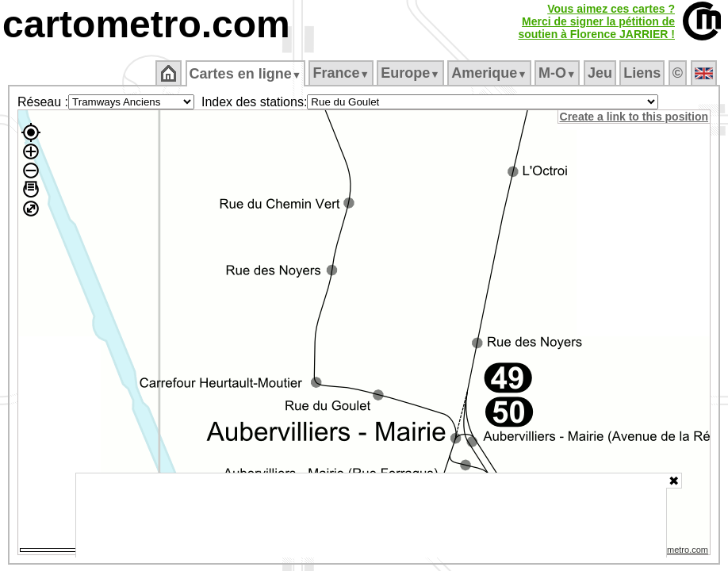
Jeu (601, 73)
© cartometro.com (675, 552)
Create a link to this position (635, 117)
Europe (412, 73)
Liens (644, 73)
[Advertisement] (371, 515)
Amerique (490, 73)
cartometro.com (146, 24)
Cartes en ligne (246, 74)
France (342, 73)
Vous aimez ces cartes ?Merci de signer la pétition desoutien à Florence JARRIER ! (596, 21)
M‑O (559, 73)
